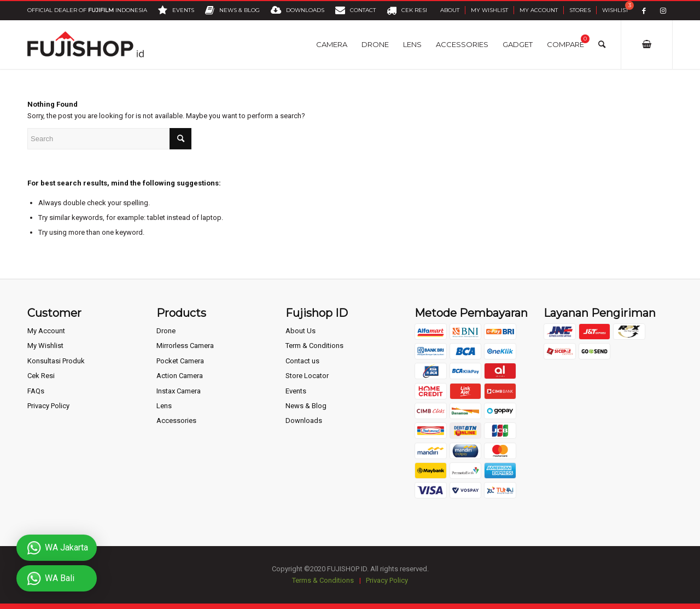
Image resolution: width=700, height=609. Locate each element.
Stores (580, 10)
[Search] (602, 44)
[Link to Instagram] (663, 11)
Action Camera (180, 376)
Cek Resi (41, 376)
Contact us (302, 361)
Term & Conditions (314, 346)
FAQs (36, 391)
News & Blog (306, 406)
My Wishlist (489, 10)
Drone (166, 331)
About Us (301, 331)
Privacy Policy (48, 406)
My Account (539, 10)
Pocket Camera (180, 361)
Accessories (176, 420)
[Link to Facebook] (644, 11)
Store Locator (307, 376)
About (450, 10)
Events (296, 391)
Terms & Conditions (323, 580)
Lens (164, 406)
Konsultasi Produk (56, 361)
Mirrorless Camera (185, 346)
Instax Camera (179, 391)
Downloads (304, 420)
